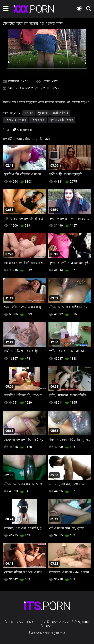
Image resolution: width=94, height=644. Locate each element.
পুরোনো (43, 113)
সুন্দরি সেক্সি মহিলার (62, 120)
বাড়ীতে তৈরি (60, 113)
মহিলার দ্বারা (38, 120)
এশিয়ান (29, 113)
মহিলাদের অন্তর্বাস (15, 120)
